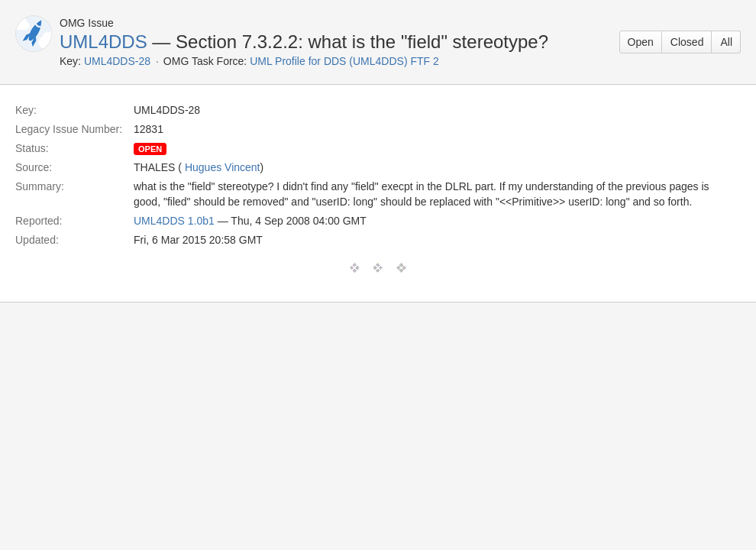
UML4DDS (103, 42)
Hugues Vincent (223, 167)
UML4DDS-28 (117, 61)
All (726, 42)
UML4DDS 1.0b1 (174, 221)
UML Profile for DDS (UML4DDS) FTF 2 (344, 61)
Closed (687, 42)
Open (641, 42)
